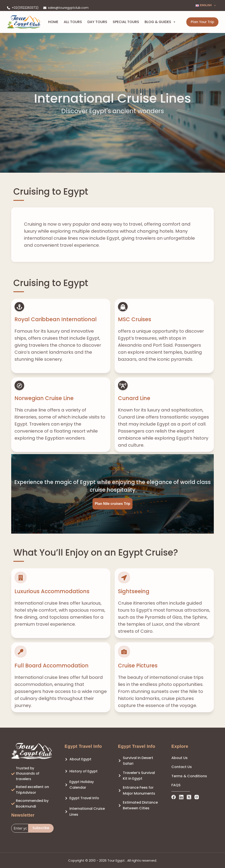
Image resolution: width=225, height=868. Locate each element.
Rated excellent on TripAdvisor (32, 790)
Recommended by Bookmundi (32, 804)
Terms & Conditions (189, 776)
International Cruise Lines (87, 811)
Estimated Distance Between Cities (140, 805)
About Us (180, 758)
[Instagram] (197, 797)
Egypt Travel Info (84, 798)
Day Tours (97, 22)
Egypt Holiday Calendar (82, 785)
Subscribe (41, 828)
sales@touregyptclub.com (68, 8)
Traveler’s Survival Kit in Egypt (139, 776)
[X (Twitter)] (189, 797)
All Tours (73, 22)
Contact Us (182, 767)
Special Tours (126, 22)
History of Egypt (83, 771)
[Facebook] (174, 797)
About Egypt (80, 759)
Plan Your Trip (202, 22)
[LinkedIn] (181, 797)
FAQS (176, 785)
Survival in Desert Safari (138, 761)
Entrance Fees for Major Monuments (139, 790)
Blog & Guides (160, 22)
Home (53, 22)
